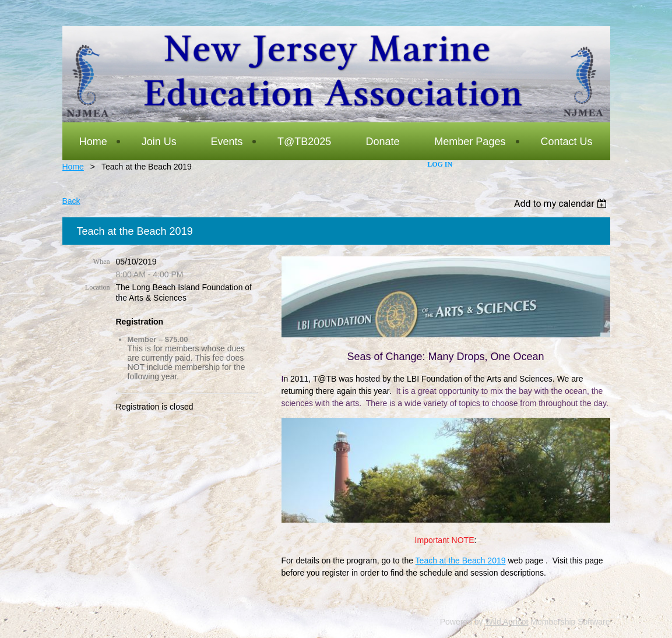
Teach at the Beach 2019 (461, 561)
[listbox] (562, 204)
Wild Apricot (507, 622)
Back (71, 201)
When (102, 262)
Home (73, 167)
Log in (440, 164)
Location (98, 287)
